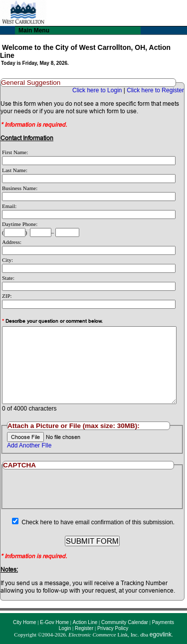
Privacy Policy (113, 628)
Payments (163, 622)
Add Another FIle (29, 445)
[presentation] (92, 489)
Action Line (85, 622)
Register (84, 628)
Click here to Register (155, 90)
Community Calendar (125, 622)
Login (65, 628)
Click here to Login (97, 90)
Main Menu (34, 30)
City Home (25, 622)
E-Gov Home (54, 622)
